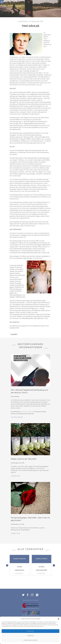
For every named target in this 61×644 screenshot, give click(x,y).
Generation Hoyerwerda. (28, 412)
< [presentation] (7, 565)
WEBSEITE (15, 476)
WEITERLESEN (19, 574)
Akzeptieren (31, 631)
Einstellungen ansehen (31, 640)
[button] (59, 619)
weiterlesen (17, 417)
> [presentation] (54, 565)
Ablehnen (31, 636)
